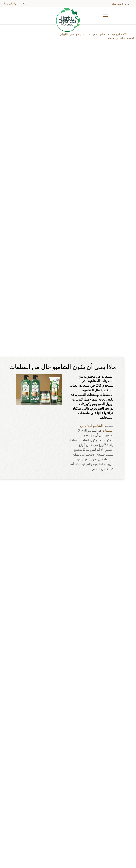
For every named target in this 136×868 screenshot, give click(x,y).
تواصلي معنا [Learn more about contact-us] (10, 4)
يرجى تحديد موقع (120, 4)
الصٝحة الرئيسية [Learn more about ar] (120, 34)
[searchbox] (30, 4)
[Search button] (24, 4)
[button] (125, 16)
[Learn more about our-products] (68, 774)
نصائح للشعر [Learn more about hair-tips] (99, 34)
